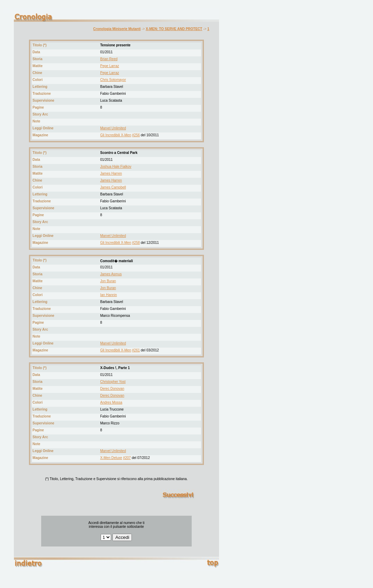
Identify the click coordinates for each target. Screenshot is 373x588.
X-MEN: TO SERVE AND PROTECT (174, 29)
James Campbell (113, 187)
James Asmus (111, 274)
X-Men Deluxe (111, 458)
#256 (136, 135)
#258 (136, 243)
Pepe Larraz (110, 66)
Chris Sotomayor (113, 80)
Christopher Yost (113, 382)
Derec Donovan (112, 389)
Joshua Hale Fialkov (116, 167)
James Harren (111, 173)
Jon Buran (108, 281)
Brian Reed (109, 59)
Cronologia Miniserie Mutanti (117, 29)
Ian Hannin (109, 295)
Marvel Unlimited (113, 128)
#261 (136, 350)
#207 (127, 458)
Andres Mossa (111, 402)
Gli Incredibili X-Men (116, 135)
